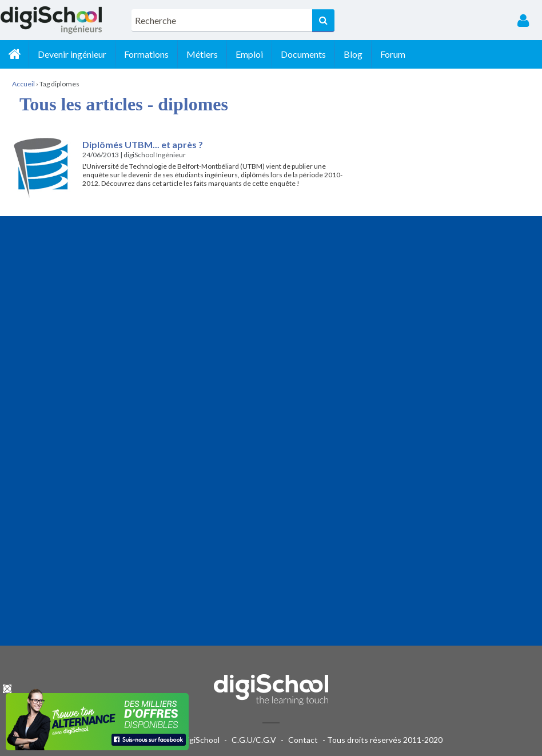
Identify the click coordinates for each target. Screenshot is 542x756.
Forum (393, 54)
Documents (303, 54)
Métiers (202, 54)
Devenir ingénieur (72, 54)
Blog (353, 54)
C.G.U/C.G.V (254, 740)
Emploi (249, 54)
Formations (146, 54)
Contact (303, 740)
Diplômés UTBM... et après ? (143, 144)
